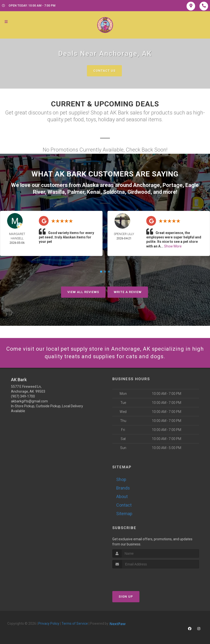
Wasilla (56, 192)
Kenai (94, 192)
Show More (173, 246)
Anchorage (147, 185)
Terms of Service (75, 624)
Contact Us (104, 71)
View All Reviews (83, 292)
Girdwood (139, 192)
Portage (173, 185)
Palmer (76, 192)
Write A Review (128, 292)
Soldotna (114, 192)
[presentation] (138, 578)
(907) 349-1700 (23, 396)
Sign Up (126, 597)
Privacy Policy (49, 624)
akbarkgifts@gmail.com (29, 401)
